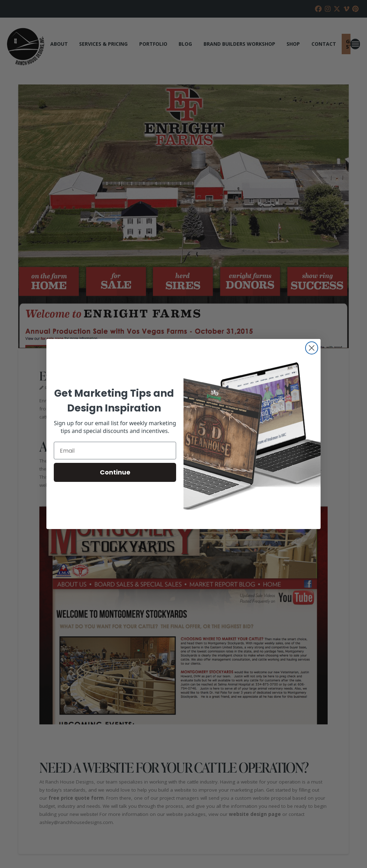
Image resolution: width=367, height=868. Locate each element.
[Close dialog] (312, 348)
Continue (115, 472)
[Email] (115, 451)
